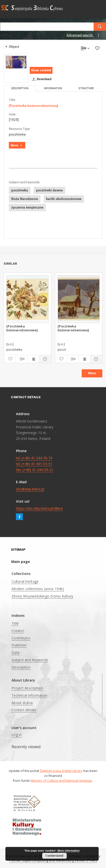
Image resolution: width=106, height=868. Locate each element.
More (92, 373)
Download (41, 79)
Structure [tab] (86, 88)
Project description (27, 688)
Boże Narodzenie (25, 199)
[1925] (14, 120)
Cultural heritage (25, 581)
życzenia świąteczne (27, 207)
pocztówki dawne (49, 190)
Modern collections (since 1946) (38, 589)
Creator (18, 631)
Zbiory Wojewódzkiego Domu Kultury (42, 596)
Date (16, 652)
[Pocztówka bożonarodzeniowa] (22, 328)
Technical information (29, 695)
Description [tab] (20, 88)
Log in (17, 735)
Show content (41, 70)
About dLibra (22, 703)
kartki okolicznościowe (64, 199)
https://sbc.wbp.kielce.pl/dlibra (39, 508)
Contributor (21, 638)
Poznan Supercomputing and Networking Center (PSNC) (53, 861)
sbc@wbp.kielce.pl (30, 489)
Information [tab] (53, 88)
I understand (54, 856)
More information (68, 851)
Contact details (24, 710)
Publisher (19, 645)
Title (15, 623)
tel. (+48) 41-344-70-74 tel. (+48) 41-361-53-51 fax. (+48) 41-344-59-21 (35, 464)
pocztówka (17, 134)
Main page (21, 562)
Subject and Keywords (30, 660)
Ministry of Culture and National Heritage (62, 781)
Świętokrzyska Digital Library (61, 771)
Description (21, 667)
